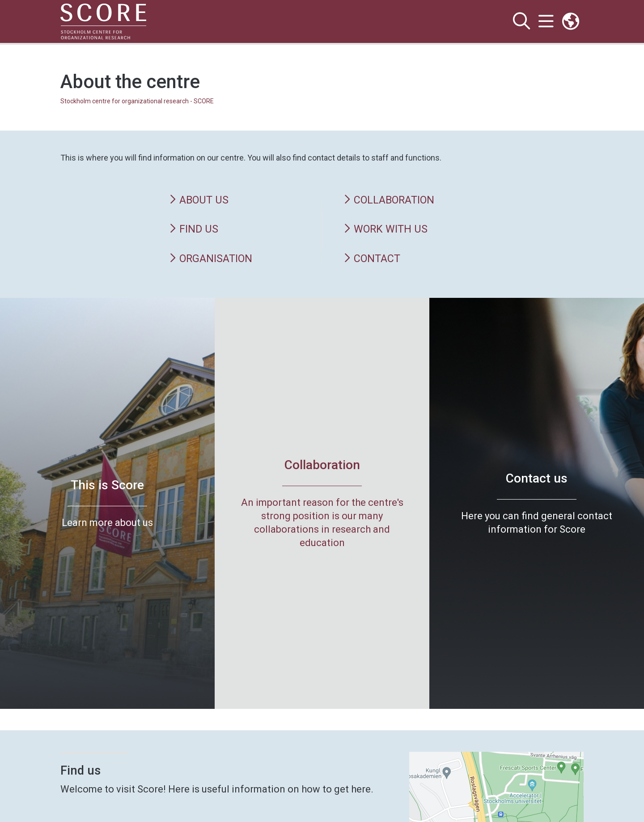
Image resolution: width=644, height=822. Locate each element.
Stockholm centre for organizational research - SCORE (137, 101)
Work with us (386, 229)
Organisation (211, 259)
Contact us (537, 478)
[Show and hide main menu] (546, 21)
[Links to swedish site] (571, 21)
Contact (372, 259)
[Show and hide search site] (521, 21)
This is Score (107, 485)
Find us (194, 229)
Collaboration (389, 200)
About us (199, 200)
